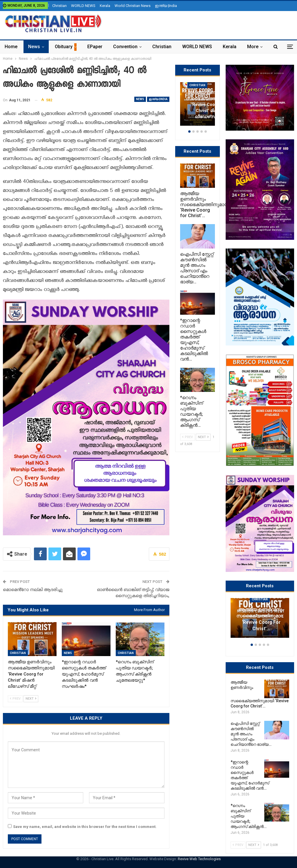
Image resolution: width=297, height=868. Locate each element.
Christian (59, 6)
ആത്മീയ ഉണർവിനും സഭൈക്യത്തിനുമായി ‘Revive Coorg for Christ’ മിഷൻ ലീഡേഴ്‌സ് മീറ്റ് (209, 105)
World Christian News (133, 6)
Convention (125, 47)
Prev (15, 699)
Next (31, 699)
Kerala (105, 6)
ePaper (95, 47)
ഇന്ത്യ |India (166, 6)
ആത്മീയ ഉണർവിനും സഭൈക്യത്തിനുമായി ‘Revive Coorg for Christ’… (261, 619)
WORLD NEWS (83, 6)
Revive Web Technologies (199, 859)
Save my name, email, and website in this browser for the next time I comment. (85, 827)
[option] (260, 621)
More (253, 47)
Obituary (64, 47)
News (34, 47)
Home (11, 47)
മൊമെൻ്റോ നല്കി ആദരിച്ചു (33, 590)
